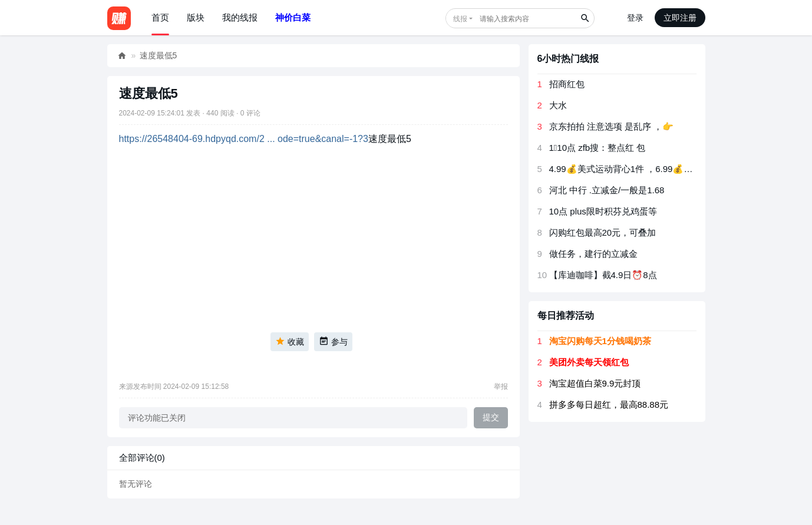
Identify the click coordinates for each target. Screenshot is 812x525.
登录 (635, 18)
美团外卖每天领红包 (589, 362)
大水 (558, 105)
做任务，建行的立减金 (593, 254)
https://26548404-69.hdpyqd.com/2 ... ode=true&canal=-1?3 (244, 139)
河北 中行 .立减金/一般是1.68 (607, 190)
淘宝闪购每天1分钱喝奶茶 (600, 341)
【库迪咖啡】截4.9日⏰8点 (603, 275)
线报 (460, 19)
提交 (491, 417)
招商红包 (567, 84)
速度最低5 (159, 55)
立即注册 (680, 18)
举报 (501, 387)
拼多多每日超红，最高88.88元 (609, 405)
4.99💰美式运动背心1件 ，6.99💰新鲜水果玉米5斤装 (654, 169)
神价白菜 (293, 17)
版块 (196, 17)
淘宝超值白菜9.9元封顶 (595, 383)
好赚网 (122, 56)
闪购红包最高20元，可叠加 (603, 232)
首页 (160, 17)
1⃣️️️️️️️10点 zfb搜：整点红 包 (598, 148)
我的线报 (240, 17)
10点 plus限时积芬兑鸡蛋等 (603, 211)
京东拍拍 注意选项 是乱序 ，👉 (612, 126)
